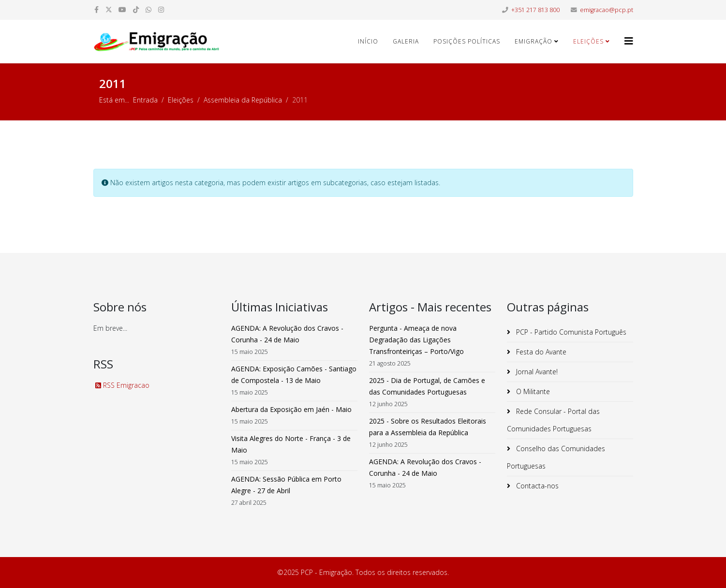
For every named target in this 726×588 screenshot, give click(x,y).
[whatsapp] (148, 9)
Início (368, 41)
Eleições (588, 41)
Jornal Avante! (536, 372)
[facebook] (96, 9)
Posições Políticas (467, 41)
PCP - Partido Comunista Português (570, 332)
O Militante (532, 391)
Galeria (406, 41)
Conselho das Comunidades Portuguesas (556, 457)
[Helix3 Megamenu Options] (629, 41)
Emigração (533, 41)
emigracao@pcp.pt (607, 10)
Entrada (145, 100)
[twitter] (109, 9)
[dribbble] (136, 9)
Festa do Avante (540, 352)
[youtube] (122, 9)
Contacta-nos (536, 486)
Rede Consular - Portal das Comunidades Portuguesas (553, 420)
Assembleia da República (243, 100)
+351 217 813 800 (535, 10)
